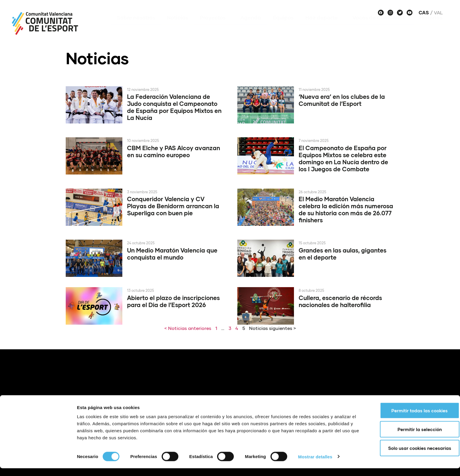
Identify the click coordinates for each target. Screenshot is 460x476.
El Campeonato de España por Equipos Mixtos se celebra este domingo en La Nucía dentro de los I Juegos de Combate (343, 158)
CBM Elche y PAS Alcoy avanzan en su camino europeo (174, 151)
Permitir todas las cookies (411, 418)
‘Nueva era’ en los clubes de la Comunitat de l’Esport (342, 100)
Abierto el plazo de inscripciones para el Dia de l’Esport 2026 (173, 301)
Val (438, 13)
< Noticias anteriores (188, 328)
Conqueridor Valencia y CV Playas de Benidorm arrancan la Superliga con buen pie (173, 206)
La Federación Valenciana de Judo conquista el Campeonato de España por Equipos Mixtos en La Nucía (174, 107)
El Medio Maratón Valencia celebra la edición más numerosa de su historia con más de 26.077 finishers (346, 209)
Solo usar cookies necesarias (411, 456)
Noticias (177, 26)
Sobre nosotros (136, 26)
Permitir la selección (411, 437)
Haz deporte (323, 26)
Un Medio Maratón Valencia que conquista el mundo (172, 254)
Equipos (283, 26)
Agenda (251, 26)
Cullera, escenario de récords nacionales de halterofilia (340, 301)
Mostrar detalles (315, 464)
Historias (431, 26)
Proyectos (214, 26)
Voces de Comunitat (380, 26)
